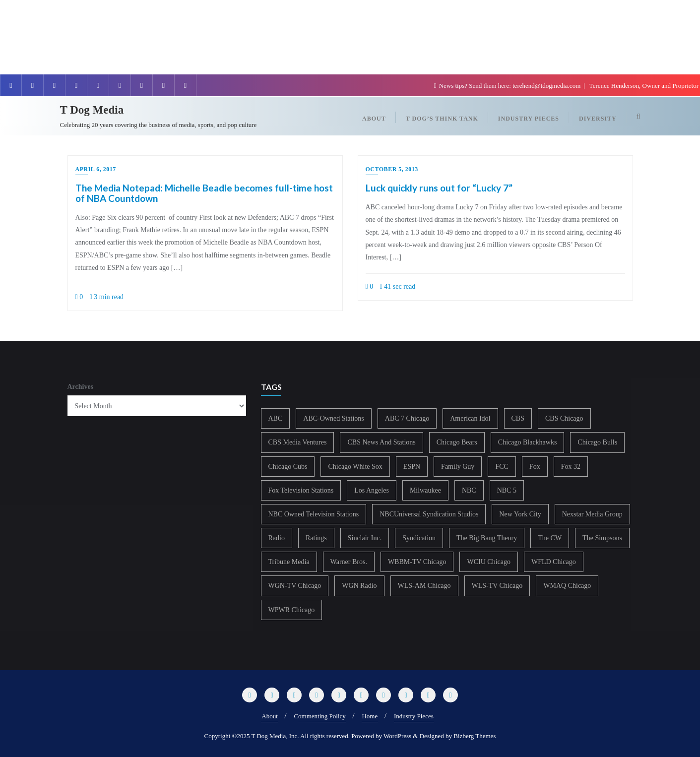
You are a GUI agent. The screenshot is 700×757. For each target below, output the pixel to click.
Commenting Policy (319, 716)
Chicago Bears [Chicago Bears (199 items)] (457, 442)
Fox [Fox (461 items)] (535, 467)
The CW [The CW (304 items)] (550, 538)
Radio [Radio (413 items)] (277, 538)
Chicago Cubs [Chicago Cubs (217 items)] (288, 467)
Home (370, 716)
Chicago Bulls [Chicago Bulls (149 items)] (597, 442)
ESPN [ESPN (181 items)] (412, 467)
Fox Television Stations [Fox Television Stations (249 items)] (301, 490)
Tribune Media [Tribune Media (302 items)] (289, 562)
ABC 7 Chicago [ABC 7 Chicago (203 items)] (407, 418)
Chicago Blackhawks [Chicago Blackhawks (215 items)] (528, 442)
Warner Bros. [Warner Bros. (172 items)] (349, 562)
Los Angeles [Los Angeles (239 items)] (372, 490)
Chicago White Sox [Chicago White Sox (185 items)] (355, 467)
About (270, 716)
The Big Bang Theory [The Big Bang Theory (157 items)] (487, 538)
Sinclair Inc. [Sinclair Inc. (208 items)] (365, 538)
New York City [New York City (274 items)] (520, 514)
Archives (81, 387)
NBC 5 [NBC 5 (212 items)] (507, 490)
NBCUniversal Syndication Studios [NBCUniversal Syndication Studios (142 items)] (429, 514)
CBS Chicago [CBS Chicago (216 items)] (564, 418)
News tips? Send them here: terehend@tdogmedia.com (508, 86)
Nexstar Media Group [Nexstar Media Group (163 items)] (592, 514)
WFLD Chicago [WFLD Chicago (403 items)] (554, 562)
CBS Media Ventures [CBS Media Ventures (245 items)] (298, 442)
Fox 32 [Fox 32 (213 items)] (571, 467)
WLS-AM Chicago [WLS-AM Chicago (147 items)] (424, 586)
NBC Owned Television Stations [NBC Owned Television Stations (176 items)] (314, 514)
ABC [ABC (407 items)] (276, 418)
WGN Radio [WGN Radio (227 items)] (359, 586)
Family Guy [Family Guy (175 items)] (458, 467)
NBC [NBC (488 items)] (469, 490)
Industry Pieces (414, 716)
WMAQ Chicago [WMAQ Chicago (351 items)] (567, 586)
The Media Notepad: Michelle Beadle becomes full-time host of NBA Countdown (204, 193)
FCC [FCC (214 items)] (502, 467)
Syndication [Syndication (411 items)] (419, 538)
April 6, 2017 (96, 169)
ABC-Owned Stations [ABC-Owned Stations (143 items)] (334, 418)
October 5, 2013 (392, 169)
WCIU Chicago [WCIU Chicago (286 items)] (488, 562)
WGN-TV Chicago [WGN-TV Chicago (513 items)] (295, 586)
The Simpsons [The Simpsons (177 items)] (602, 538)
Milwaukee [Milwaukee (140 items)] (425, 490)
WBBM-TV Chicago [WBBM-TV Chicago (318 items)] (417, 562)
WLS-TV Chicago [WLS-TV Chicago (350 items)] (497, 586)
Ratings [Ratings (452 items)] (316, 538)
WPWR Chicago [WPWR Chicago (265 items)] (292, 610)
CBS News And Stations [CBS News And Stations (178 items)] (381, 442)
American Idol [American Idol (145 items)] (470, 418)
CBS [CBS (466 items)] (518, 418)
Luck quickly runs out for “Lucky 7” (439, 188)
